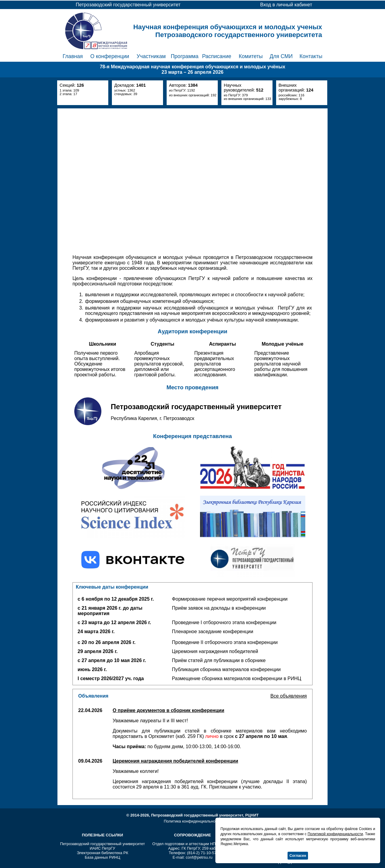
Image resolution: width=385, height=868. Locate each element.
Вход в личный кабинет (286, 5)
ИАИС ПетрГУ (102, 848)
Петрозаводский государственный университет (103, 844)
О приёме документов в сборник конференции (168, 710)
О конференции (110, 56)
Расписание (217, 56)
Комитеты (251, 56)
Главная (73, 56)
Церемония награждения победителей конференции (175, 761)
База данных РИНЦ (103, 857)
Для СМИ (281, 56)
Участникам (151, 56)
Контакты (311, 56)
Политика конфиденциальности (192, 821)
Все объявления (289, 696)
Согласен (298, 856)
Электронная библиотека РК (102, 853)
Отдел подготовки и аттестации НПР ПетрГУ (192, 844)
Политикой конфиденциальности (335, 834)
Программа (185, 56)
